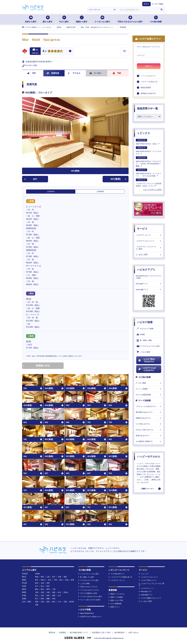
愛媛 (48, 599)
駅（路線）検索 (144, 340)
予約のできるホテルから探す (130, 19)
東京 (37, 580)
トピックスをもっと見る (152, 190)
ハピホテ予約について (148, 580)
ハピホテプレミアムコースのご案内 (149, 248)
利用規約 (63, 633)
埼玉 (50, 580)
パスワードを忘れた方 (149, 82)
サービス (142, 229)
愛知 (37, 589)
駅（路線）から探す (86, 577)
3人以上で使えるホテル (149, 430)
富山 (42, 586)
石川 (37, 586)
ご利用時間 (100, 192)
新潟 (37, 583)
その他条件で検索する (149, 441)
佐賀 (42, 602)
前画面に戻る (37, 366)
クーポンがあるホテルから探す (90, 597)
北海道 (37, 574)
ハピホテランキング (149, 235)
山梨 (42, 583)
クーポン (96, 73)
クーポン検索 (149, 383)
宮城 (59, 577)
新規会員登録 (146, 88)
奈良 (59, 592)
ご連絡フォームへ (147, 489)
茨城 (67, 580)
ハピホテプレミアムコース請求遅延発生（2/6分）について (148, 183)
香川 (37, 599)
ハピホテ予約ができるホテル (147, 360)
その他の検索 (156, 19)
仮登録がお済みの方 (148, 93)
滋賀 (54, 592)
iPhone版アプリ (149, 284)
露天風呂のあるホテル (149, 412)
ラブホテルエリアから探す (148, 346)
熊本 (54, 602)
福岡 (37, 602)
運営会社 (52, 633)
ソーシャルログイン (148, 76)
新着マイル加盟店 (116, 597)
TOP (31, 73)
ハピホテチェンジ (146, 588)
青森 (37, 577)
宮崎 (65, 602)
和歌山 (66, 592)
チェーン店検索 (149, 389)
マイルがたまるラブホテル (89, 590)
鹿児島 (72, 602)
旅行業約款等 (119, 633)
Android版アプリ (149, 290)
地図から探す (82, 19)
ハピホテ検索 (145, 322)
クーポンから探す (102, 19)
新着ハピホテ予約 (116, 600)
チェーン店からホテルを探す (89, 600)
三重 (54, 589)
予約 (117, 73)
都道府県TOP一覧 (147, 108)
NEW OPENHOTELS (86, 613)
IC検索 (141, 335)
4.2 (44, 51)
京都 (48, 592)
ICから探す (64, 19)
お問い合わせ (133, 633)
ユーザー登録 (157, 4)
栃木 (61, 580)
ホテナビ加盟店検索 (149, 395)
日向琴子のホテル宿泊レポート (90, 617)
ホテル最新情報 (115, 604)
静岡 (48, 589)
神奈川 (43, 580)
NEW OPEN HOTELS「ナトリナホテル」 (148, 151)
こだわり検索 (143, 352)
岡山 (37, 595)
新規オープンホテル (117, 594)
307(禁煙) (118, 179)
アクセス (74, 73)
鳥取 (48, 595)
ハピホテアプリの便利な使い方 (120, 577)
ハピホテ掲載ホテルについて (150, 598)
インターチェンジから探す (89, 574)
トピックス (143, 133)
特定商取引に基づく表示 (101, 633)
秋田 (42, 577)
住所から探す (31, 19)
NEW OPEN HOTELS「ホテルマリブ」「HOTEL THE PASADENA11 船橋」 (148, 162)
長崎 (48, 602)
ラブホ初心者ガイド (117, 574)
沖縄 (37, 605)
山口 (59, 595)
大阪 (37, 592)
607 (31, 179)
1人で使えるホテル (149, 424)
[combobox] (138, 10)
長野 (48, 583)
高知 (54, 599)
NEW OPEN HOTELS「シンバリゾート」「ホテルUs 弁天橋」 (148, 173)
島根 (54, 595)
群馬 (72, 580)
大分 (59, 602)
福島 (65, 577)
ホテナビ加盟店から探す (88, 593)
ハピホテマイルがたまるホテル (147, 369)
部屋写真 (53, 73)
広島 (42, 595)
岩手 (54, 577)
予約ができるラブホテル (88, 587)
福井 (48, 586)
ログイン (149, 66)
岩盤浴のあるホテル (149, 418)
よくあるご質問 (149, 255)
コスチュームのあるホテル (149, 406)
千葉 (55, 580)
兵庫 (42, 592)
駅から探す (48, 19)
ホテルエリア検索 (145, 329)
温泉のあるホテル (149, 436)
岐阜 (42, 589)
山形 (48, 577)
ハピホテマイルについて (149, 241)
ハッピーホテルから (149, 456)
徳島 (42, 599)
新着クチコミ (114, 607)
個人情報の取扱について (79, 633)
